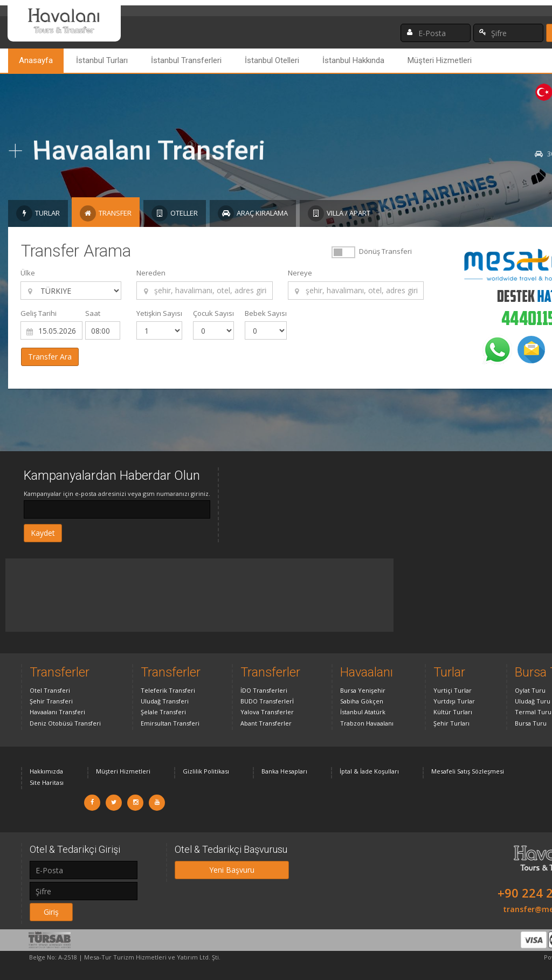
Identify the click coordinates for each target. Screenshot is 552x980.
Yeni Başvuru (232, 870)
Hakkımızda (46, 771)
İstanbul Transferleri (186, 60)
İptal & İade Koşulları (369, 771)
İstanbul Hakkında (353, 60)
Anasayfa (36, 60)
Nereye (300, 273)
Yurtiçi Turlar (453, 690)
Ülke (28, 273)
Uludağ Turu (533, 701)
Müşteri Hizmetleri (440, 60)
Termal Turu (533, 712)
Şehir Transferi (51, 701)
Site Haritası (47, 782)
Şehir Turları (451, 723)
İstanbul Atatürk (363, 712)
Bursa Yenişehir (363, 690)
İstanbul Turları (102, 60)
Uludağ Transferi (165, 701)
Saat (93, 313)
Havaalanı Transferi (57, 712)
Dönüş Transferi (385, 251)
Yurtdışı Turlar (454, 701)
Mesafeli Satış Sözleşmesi (468, 771)
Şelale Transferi (163, 712)
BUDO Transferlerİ (267, 701)
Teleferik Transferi (168, 690)
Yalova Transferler (267, 712)
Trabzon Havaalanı (367, 723)
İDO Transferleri (264, 690)
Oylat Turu (530, 690)
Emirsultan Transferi (170, 723)
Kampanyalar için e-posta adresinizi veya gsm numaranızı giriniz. (117, 494)
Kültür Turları (453, 712)
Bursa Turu (531, 723)
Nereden (151, 273)
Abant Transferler (266, 723)
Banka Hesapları (284, 771)
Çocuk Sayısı (213, 313)
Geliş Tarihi (39, 313)
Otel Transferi (50, 690)
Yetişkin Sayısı (159, 313)
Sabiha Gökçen (362, 701)
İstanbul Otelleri (272, 60)
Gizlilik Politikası (206, 771)
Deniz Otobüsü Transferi (65, 723)
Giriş (51, 912)
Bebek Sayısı (266, 313)
